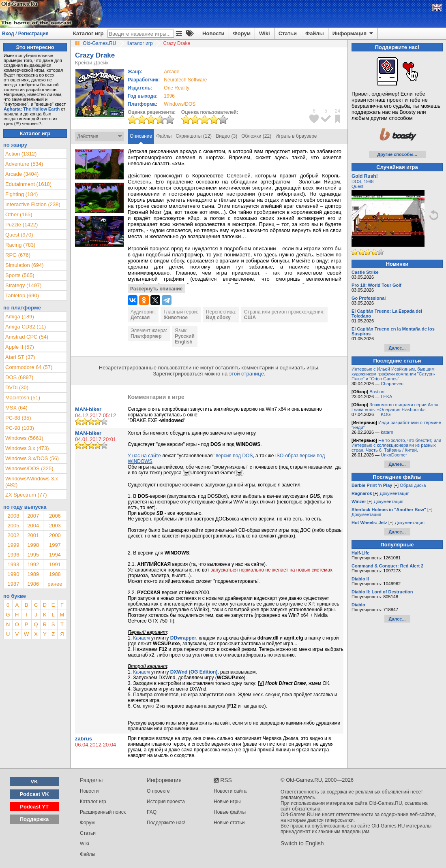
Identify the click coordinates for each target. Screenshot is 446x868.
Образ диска (413, 485)
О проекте (158, 791)
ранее (55, 584)
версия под (234, 456)
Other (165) (19, 214)
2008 (13, 516)
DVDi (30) (17, 387)
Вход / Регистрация (25, 34)
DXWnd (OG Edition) (194, 672)
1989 (33, 574)
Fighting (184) (21, 194)
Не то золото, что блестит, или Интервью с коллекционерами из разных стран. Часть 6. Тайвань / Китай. (396, 445)
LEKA (386, 397)
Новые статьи (229, 823)
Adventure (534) (24, 164)
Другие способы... (397, 154)
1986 (33, 584)
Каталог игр (88, 33)
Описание (141, 136)
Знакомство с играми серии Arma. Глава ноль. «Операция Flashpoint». (396, 407)
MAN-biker (88, 409)
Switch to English (302, 843)
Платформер (146, 336)
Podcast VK (34, 794)
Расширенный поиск (103, 812)
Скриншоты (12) (194, 136)
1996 (169, 96)
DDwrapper (183, 638)
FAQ (152, 812)
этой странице (247, 374)
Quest (357, 186)
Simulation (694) (25, 265)
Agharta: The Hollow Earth (32, 109)
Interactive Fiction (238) (33, 204)
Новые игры (227, 802)
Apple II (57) (20, 347)
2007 (33, 516)
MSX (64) (16, 408)
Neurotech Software (185, 80)
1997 (55, 545)
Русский (185, 336)
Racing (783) (20, 245)
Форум (242, 33)
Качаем (141, 638)
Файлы (315, 33)
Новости (213, 33)
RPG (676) (18, 255)
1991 (55, 564)
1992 (33, 564)
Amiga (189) (20, 317)
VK (34, 782)
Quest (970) (19, 235)
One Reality (177, 88)
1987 (13, 584)
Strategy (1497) (24, 285)
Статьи (288, 33)
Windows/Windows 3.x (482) (32, 482)
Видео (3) (226, 136)
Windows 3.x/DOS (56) (32, 458)
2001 (33, 535)
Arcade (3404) (22, 174)
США (250, 318)
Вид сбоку (218, 318)
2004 (33, 526)
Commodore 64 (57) (29, 367)
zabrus (84, 739)
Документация (394, 493)
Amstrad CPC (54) (27, 337)
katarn (387, 432)
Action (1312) (21, 154)
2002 (13, 535)
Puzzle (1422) (21, 225)
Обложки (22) (256, 136)
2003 (55, 526)
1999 (13, 545)
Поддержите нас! (166, 823)
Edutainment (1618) (28, 184)
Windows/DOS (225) (29, 468)
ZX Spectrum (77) (26, 495)
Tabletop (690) (22, 295)
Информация (353, 34)
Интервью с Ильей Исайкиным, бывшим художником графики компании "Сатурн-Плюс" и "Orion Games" (393, 374)
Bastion (377, 392)
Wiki (265, 33)
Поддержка (34, 819)
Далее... (397, 348)
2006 (55, 516)
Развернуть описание (156, 289)
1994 (55, 555)
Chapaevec (392, 384)
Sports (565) (20, 275)
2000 (55, 535)
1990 (13, 574)
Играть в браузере (296, 136)
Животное (176, 318)
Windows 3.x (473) (27, 448)
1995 (33, 555)
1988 (55, 574)
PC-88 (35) (18, 418)
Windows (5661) (24, 438)
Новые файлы (230, 812)
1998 (33, 545)
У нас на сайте (144, 456)
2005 (13, 526)
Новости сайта (230, 791)
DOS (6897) (19, 377)
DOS (356, 181)
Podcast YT (34, 807)
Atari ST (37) (20, 357)
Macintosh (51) (23, 398)
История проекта (166, 802)
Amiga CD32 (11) (26, 327)
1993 (13, 564)
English (183, 342)
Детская (140, 318)
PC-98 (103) (20, 428)
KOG (386, 414)
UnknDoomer (394, 455)
